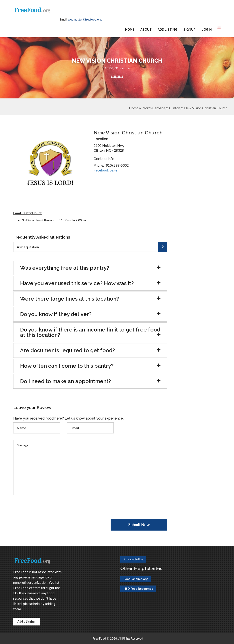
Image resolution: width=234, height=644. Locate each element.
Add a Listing (26, 621)
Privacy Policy (133, 559)
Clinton (175, 108)
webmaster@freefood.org (85, 19)
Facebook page (105, 170)
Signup (190, 30)
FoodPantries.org (136, 579)
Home (130, 30)
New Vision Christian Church (206, 108)
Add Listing (168, 30)
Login (207, 30)
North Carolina (154, 108)
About (146, 30)
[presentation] (47, 510)
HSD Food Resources (138, 589)
